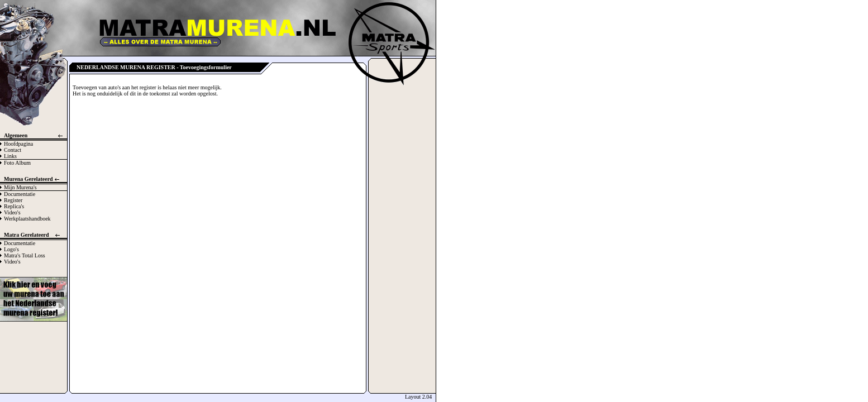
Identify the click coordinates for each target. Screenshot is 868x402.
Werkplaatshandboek (27, 219)
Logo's (11, 249)
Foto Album (17, 163)
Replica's (14, 206)
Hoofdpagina (18, 144)
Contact (13, 150)
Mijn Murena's (20, 187)
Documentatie (20, 194)
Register (13, 200)
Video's (12, 212)
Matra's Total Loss (25, 255)
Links (10, 156)
